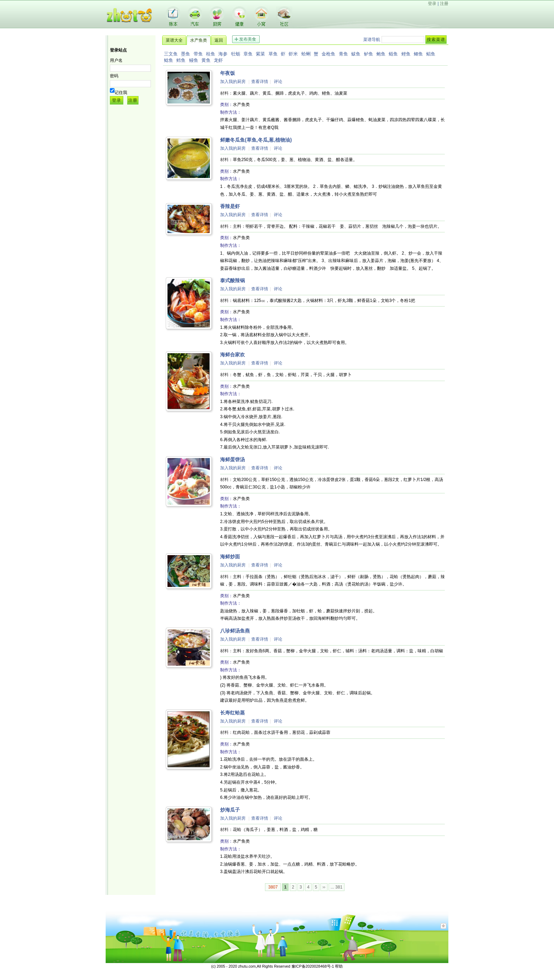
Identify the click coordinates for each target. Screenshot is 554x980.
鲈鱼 (369, 54)
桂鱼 (211, 54)
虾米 (293, 54)
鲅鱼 (356, 54)
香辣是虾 (230, 206)
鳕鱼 (181, 60)
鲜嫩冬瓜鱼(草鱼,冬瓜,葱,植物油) (256, 140)
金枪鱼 (328, 54)
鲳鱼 (431, 54)
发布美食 (248, 39)
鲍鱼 (381, 54)
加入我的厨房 (233, 82)
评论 (278, 82)
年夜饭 (228, 73)
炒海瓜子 (230, 810)
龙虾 (218, 60)
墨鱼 (185, 54)
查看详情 (260, 82)
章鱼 (248, 54)
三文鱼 (171, 54)
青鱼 (343, 54)
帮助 (339, 966)
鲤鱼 (406, 54)
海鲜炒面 (230, 557)
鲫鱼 (418, 54)
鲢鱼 (393, 54)
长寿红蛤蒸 (232, 713)
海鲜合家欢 (232, 355)
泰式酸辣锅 (232, 280)
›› (324, 887)
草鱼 (273, 54)
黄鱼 (206, 60)
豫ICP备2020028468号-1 (313, 966)
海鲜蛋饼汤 (232, 459)
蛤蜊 (306, 54)
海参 (223, 54)
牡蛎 (236, 54)
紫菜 (260, 54)
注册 (444, 4)
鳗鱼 (194, 60)
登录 (432, 4)
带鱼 (198, 54)
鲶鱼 (169, 60)
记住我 (121, 93)
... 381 (337, 887)
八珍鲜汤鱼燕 (235, 631)
